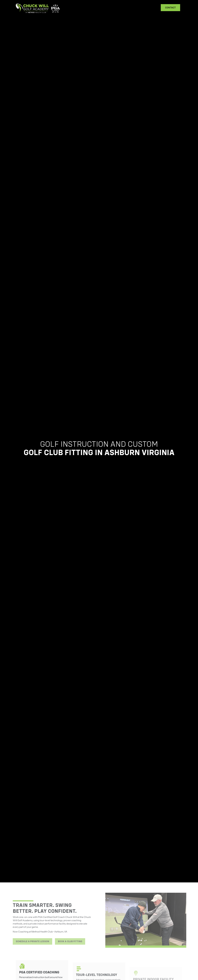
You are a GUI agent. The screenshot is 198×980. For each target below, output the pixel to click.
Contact (170, 8)
